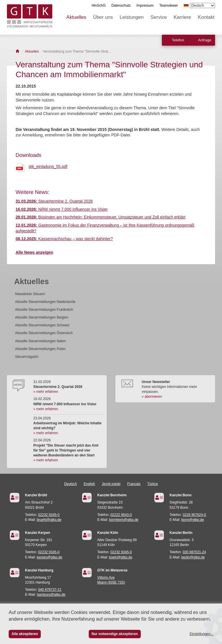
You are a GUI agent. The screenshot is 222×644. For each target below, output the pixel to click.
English (89, 484)
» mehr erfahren (46, 392)
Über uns (103, 17)
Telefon (178, 40)
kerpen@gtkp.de (49, 557)
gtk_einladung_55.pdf (48, 166)
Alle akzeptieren (25, 634)
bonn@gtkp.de (193, 520)
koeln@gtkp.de (121, 557)
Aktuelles (76, 17)
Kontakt (206, 17)
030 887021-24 (194, 552)
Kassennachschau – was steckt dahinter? (64, 239)
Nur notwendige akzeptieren (115, 634)
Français (134, 484)
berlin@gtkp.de (193, 557)
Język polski (111, 484)
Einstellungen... (201, 634)
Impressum (145, 5)
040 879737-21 (50, 590)
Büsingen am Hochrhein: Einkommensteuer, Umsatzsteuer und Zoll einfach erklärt (101, 217)
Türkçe (152, 484)
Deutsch (71, 484)
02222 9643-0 (121, 515)
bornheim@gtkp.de (124, 520)
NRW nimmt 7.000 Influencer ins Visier (62, 209)
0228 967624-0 (194, 515)
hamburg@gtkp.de (51, 595)
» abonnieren (152, 397)
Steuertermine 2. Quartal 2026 (54, 201)
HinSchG (99, 5)
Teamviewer (169, 5)
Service (159, 17)
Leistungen (132, 17)
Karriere (182, 17)
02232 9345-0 (49, 515)
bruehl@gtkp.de (49, 520)
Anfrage (205, 40)
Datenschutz (121, 5)
